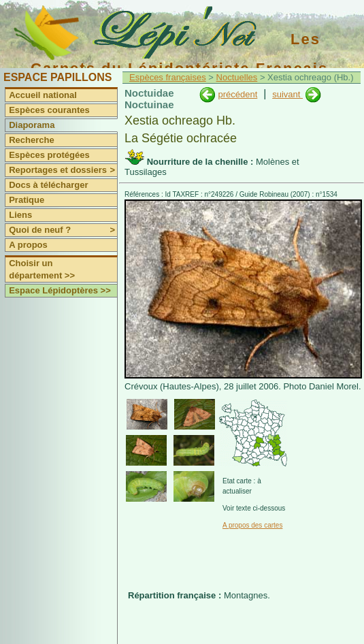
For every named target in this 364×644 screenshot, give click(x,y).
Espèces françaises (168, 77)
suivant (287, 94)
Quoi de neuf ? (63, 230)
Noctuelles (237, 77)
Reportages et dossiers (63, 170)
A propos (28, 245)
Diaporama (32, 125)
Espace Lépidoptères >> (60, 290)
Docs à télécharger (48, 185)
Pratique (27, 200)
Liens (20, 215)
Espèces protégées (49, 155)
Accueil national (43, 95)
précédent (237, 94)
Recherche (31, 140)
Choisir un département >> (42, 269)
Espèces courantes (49, 110)
